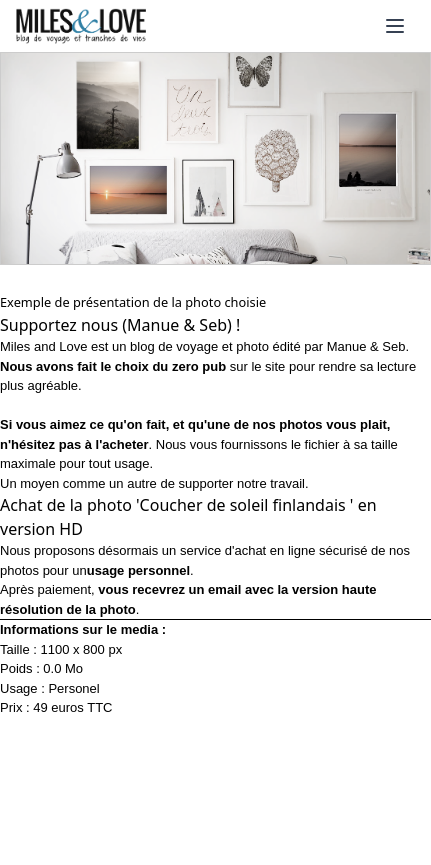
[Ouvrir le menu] (395, 26)
